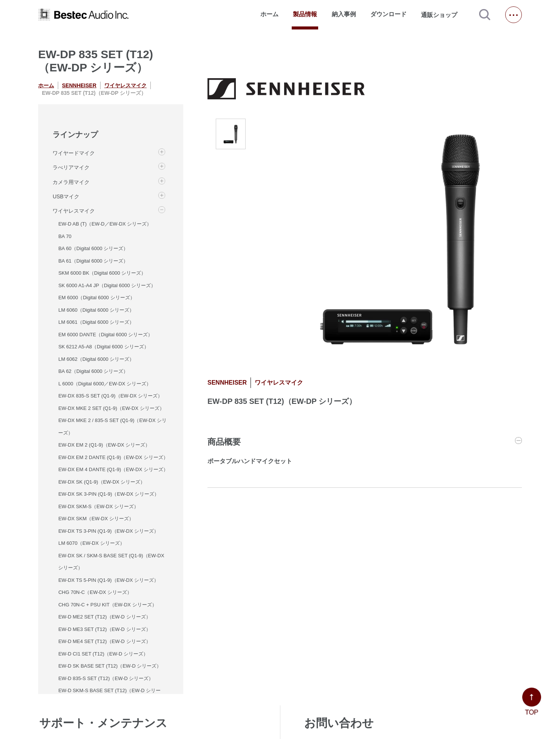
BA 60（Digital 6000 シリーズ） (93, 248)
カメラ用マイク (71, 182)
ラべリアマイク (71, 167)
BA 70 (65, 236)
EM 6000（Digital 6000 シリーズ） (96, 298)
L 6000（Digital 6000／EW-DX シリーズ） (105, 384)
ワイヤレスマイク (125, 85)
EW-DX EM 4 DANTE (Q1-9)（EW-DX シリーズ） (113, 469)
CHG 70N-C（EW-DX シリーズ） (95, 592)
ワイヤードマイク (74, 153)
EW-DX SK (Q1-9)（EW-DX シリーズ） (102, 482)
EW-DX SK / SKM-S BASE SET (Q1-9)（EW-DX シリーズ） (111, 562)
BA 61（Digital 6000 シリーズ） (93, 261)
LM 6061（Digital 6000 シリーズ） (96, 322)
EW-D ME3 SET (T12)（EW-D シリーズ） (104, 629)
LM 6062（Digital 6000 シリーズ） (96, 359)
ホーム (269, 14)
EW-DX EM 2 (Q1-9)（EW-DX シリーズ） (104, 445)
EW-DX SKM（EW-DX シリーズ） (96, 519)
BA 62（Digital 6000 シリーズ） (93, 371)
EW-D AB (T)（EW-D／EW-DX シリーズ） (105, 224)
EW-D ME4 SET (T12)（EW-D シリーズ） (104, 641)
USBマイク (66, 196)
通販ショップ (442, 15)
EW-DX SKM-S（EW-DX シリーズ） (98, 506)
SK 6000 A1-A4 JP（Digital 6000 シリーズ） (107, 285)
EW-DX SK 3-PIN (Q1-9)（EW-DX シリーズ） (109, 494)
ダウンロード (388, 14)
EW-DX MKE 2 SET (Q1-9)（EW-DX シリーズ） (111, 408)
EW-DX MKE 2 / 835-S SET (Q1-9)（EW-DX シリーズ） (112, 427)
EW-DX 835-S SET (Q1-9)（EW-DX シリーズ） (110, 396)
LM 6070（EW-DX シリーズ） (91, 543)
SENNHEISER (79, 85)
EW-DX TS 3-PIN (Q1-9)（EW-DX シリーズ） (108, 531)
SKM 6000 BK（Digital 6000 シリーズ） (102, 273)
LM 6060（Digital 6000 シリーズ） (96, 310)
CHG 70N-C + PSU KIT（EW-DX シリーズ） (107, 605)
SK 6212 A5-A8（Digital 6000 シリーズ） (103, 347)
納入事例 (344, 14)
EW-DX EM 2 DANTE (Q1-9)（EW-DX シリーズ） (113, 457)
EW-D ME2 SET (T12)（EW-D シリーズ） (104, 617)
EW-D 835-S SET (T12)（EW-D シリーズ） (106, 678)
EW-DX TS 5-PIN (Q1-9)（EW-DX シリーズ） (108, 580)
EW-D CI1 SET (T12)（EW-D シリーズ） (103, 654)
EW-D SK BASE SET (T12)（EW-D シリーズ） (110, 666)
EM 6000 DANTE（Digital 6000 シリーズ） (105, 335)
